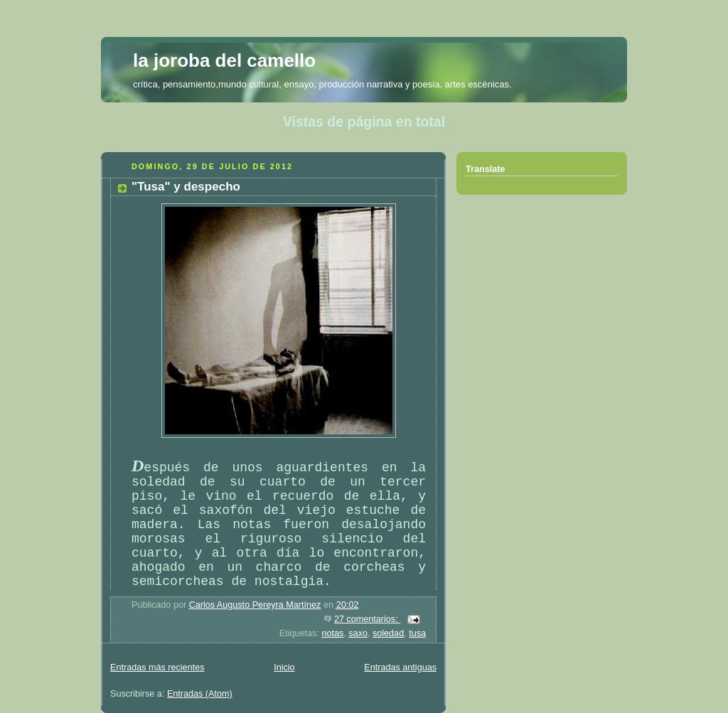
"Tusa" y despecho (186, 187)
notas (332, 633)
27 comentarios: (367, 619)
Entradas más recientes (157, 668)
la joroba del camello (224, 60)
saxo (358, 633)
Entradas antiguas (400, 668)
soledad (388, 633)
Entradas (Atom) (200, 694)
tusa (417, 633)
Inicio (284, 668)
